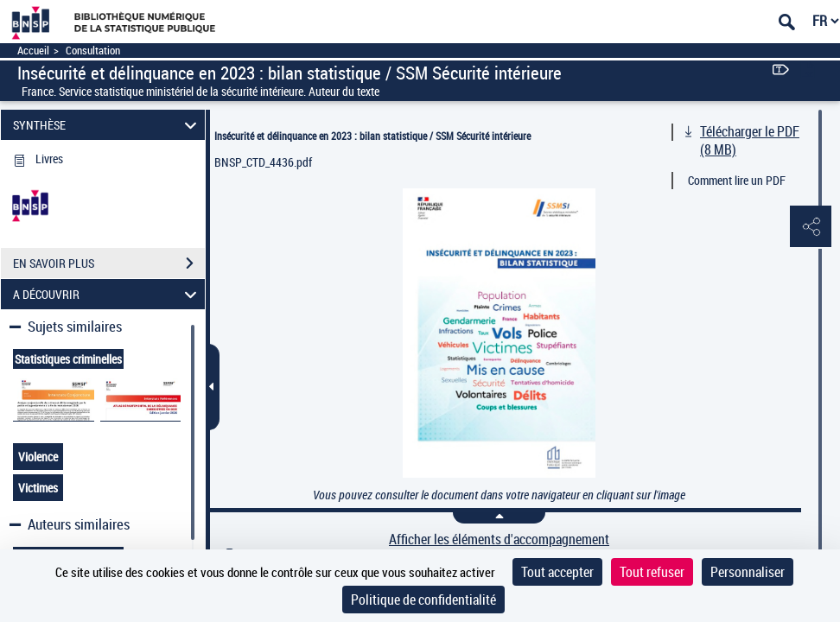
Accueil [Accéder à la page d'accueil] (33, 51)
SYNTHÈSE (108, 125)
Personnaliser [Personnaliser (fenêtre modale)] (748, 572)
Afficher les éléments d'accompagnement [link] (499, 539)
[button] (810, 227)
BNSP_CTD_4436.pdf (263, 162)
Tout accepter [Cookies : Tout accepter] (557, 572)
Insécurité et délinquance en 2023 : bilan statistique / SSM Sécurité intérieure (372, 136)
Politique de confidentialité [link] (423, 600)
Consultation (93, 51)
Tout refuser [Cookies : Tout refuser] (652, 572)
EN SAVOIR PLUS (109, 263)
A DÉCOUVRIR (108, 294)
